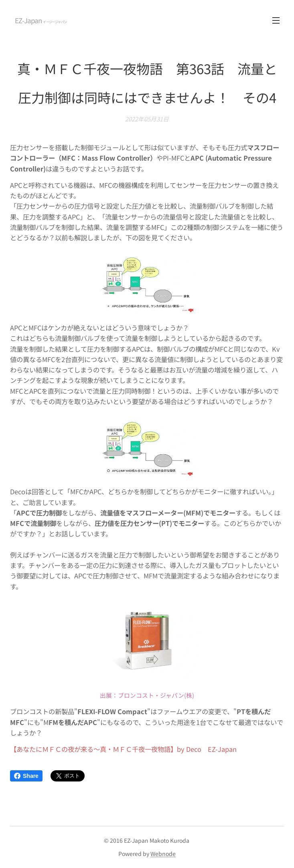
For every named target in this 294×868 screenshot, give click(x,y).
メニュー (276, 20)
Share (26, 776)
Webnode (163, 854)
